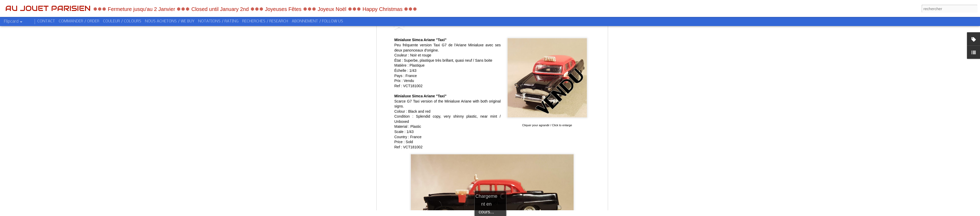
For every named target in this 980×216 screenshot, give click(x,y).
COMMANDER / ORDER (79, 21)
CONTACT (46, 21)
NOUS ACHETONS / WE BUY (170, 21)
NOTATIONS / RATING (218, 21)
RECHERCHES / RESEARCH (265, 21)
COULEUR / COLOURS (122, 21)
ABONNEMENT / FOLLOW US (317, 21)
